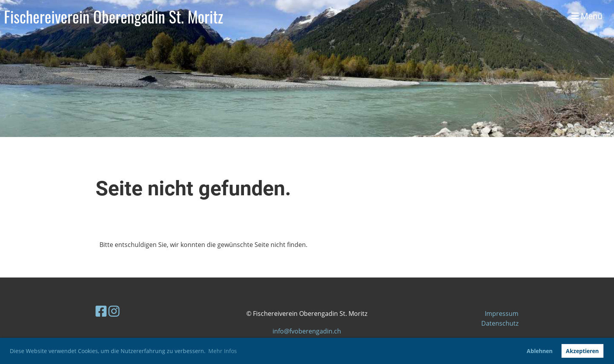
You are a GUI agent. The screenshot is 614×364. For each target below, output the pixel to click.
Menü (587, 16)
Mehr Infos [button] (223, 351)
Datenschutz (500, 323)
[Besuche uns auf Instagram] (114, 311)
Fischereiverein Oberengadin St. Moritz (114, 16)
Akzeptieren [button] (582, 351)
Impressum (502, 314)
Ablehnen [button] (540, 351)
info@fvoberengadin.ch (307, 331)
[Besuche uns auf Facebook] (101, 311)
